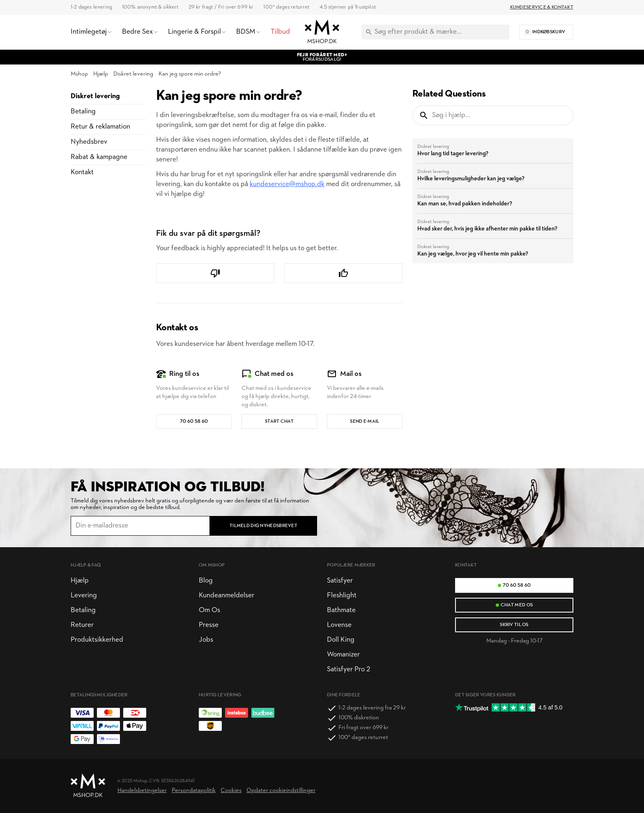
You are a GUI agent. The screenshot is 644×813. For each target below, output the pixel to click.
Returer (82, 625)
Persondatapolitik (194, 791)
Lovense (339, 625)
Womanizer (343, 655)
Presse (209, 625)
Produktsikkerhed (97, 640)
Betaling (83, 112)
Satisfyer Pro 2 (348, 669)
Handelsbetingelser (142, 791)
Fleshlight (342, 595)
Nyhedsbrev (89, 142)
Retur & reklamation (100, 127)
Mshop (79, 74)
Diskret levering (133, 74)
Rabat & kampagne (99, 157)
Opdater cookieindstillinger (281, 791)
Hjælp (101, 74)
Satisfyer (340, 581)
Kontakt (82, 172)
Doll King (341, 640)
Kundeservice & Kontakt (542, 7)
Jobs (206, 640)
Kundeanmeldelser (227, 595)
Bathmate (341, 610)
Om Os (209, 610)
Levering (84, 595)
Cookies (231, 791)
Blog (206, 581)
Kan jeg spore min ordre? (190, 74)
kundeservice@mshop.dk (287, 184)
